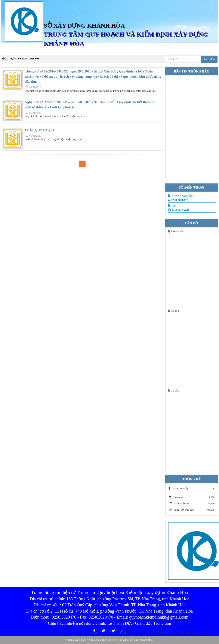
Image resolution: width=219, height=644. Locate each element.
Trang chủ (21, 46)
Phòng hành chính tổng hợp (66, 46)
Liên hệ (25, 52)
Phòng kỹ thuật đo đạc (167, 46)
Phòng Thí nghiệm (197, 46)
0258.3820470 (178, 200)
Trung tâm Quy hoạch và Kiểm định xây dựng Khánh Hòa (122, 640)
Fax (174, 206)
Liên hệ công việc (183, 196)
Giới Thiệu (39, 46)
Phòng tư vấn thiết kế (102, 46)
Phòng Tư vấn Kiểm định (134, 46)
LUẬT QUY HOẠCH (40, 130)
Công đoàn (9, 52)
